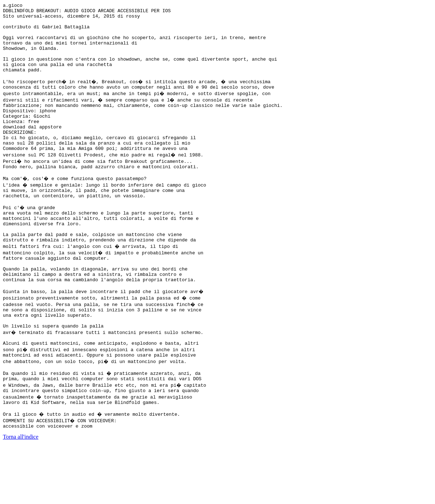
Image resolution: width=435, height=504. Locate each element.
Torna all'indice (21, 495)
